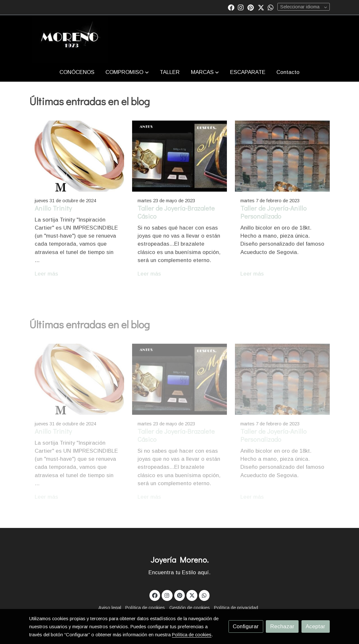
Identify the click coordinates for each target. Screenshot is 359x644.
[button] (127, 72)
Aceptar (315, 626)
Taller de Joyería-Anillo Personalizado (274, 212)
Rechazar (282, 626)
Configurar (246, 626)
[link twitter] (261, 7)
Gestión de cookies (190, 608)
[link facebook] (231, 7)
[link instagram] (241, 7)
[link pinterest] (251, 7)
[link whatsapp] (271, 7)
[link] (70, 39)
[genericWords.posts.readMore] (77, 156)
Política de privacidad (236, 608)
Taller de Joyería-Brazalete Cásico (176, 212)
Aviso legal (110, 608)
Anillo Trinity (53, 208)
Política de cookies (145, 608)
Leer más (46, 274)
